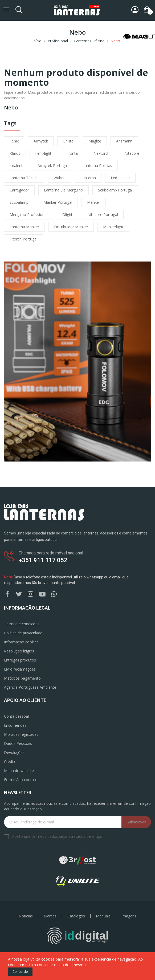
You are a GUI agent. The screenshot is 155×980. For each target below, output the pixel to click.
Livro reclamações (20, 669)
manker (94, 202)
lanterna (88, 178)
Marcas (50, 916)
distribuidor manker (71, 227)
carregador (19, 190)
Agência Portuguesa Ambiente (30, 687)
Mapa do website (19, 771)
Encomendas (15, 725)
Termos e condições (22, 624)
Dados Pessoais (18, 743)
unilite (68, 141)
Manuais (103, 916)
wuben (60, 178)
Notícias (26, 916)
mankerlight (113, 227)
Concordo (20, 972)
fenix (14, 141)
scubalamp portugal (115, 190)
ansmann (124, 141)
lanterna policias (97, 166)
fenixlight (43, 153)
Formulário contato (21, 780)
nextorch (101, 153)
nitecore (132, 153)
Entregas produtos (20, 660)
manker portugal (58, 202)
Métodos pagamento (22, 678)
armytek (41, 141)
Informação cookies (21, 642)
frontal (72, 153)
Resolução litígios (19, 651)
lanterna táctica (24, 178)
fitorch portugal (23, 239)
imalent (16, 166)
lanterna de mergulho (64, 190)
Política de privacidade (23, 633)
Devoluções (14, 752)
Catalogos (76, 916)
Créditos (11, 761)
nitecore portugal (103, 215)
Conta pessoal (16, 716)
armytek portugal (53, 166)
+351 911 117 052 (43, 560)
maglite (95, 141)
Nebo (11, 108)
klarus (15, 153)
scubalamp (19, 202)
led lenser (120, 178)
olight (67, 215)
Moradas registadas (21, 734)
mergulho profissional (28, 215)
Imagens (129, 916)
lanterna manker (24, 227)
